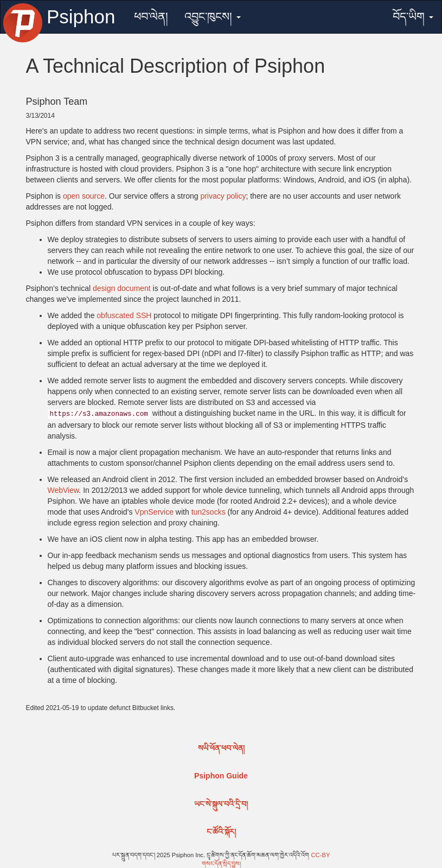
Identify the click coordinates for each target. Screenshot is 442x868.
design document (122, 288)
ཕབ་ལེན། (151, 17)
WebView (63, 490)
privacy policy (223, 196)
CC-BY (321, 855)
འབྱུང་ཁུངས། (213, 17)
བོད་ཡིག (413, 17)
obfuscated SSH (124, 315)
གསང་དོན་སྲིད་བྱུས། (221, 864)
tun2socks (209, 512)
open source (84, 196)
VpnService (154, 512)
